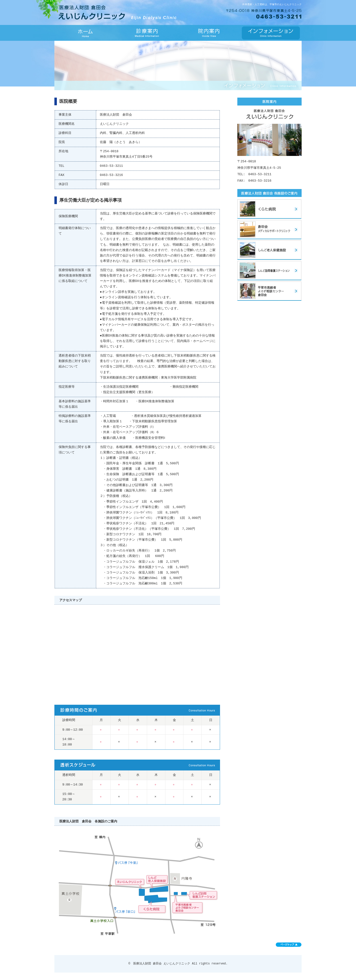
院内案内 (209, 33)
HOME (85, 33)
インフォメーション (271, 33)
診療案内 (147, 33)
